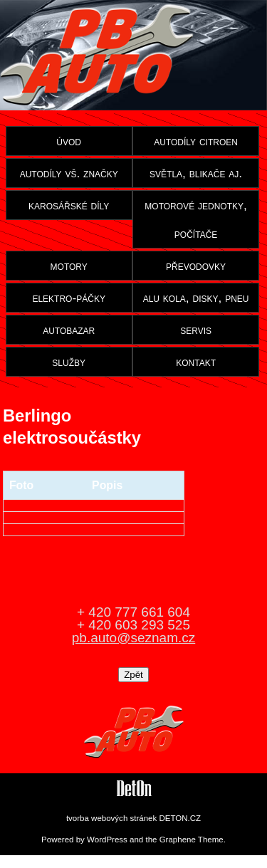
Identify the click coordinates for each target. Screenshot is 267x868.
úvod (69, 141)
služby (69, 362)
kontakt (196, 362)
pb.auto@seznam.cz (134, 638)
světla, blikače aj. (196, 173)
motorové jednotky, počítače (195, 219)
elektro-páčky (69, 298)
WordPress (107, 840)
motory (69, 266)
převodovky (196, 266)
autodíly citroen (196, 141)
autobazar (69, 330)
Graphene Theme (192, 840)
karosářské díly (69, 205)
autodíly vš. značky (69, 173)
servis (196, 330)
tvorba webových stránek (111, 818)
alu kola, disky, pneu (196, 298)
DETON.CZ (180, 818)
